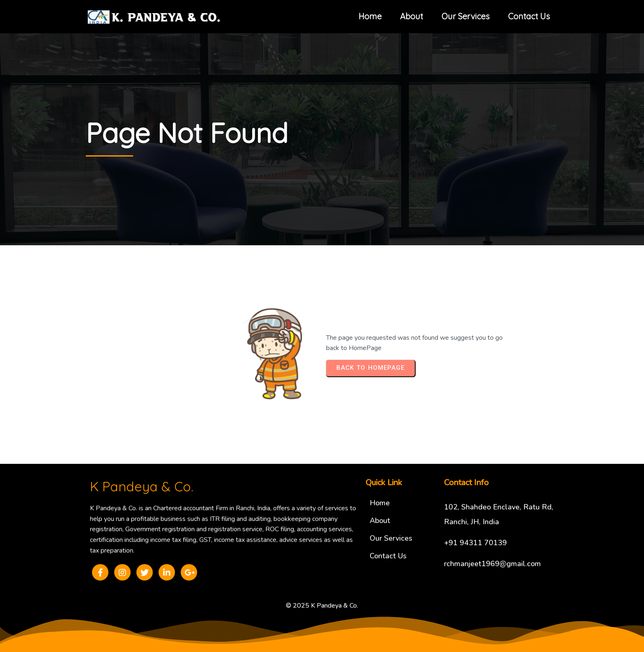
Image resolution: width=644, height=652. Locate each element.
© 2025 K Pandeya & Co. (322, 606)
